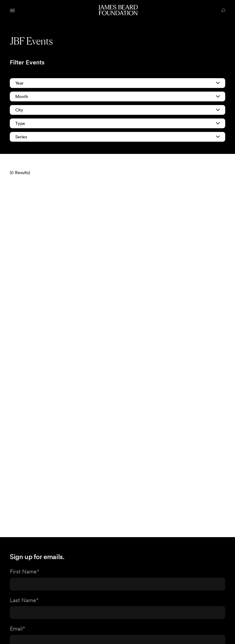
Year (117, 83)
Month (117, 96)
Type (117, 123)
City (117, 110)
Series (117, 137)
